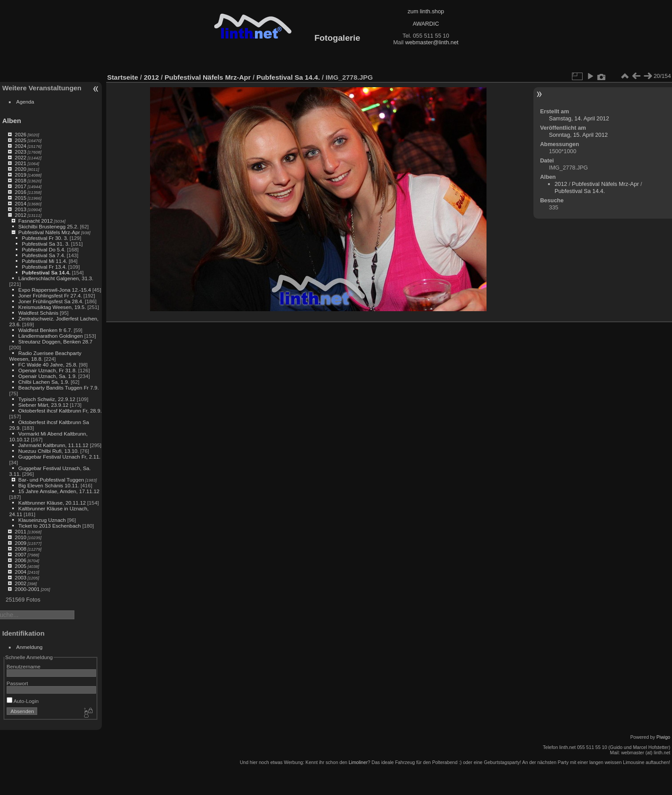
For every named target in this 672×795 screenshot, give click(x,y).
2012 (20, 215)
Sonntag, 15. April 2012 (578, 135)
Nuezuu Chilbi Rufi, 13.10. (48, 451)
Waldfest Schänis (38, 313)
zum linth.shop (426, 11)
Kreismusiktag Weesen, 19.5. (52, 307)
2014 (20, 203)
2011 (20, 531)
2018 (20, 180)
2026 (20, 134)
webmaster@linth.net (432, 42)
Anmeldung (30, 647)
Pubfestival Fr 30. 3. (45, 238)
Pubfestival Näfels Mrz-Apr (49, 232)
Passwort (17, 683)
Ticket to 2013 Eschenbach (50, 526)
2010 (20, 537)
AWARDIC (426, 24)
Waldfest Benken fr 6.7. (45, 330)
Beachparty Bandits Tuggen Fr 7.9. (58, 388)
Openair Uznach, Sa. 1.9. (47, 376)
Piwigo (663, 737)
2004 (20, 572)
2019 (20, 175)
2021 (20, 163)
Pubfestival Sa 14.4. (46, 272)
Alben (12, 121)
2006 (20, 560)
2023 (20, 152)
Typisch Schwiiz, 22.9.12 (47, 399)
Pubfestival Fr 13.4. (44, 267)
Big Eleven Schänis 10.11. (48, 485)
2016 (20, 192)
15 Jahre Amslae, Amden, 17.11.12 (59, 491)
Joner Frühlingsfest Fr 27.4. (50, 295)
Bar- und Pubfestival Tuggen (51, 480)
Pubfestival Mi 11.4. (44, 261)
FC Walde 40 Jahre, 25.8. (48, 365)
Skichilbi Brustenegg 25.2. (48, 226)
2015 (20, 198)
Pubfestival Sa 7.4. (43, 255)
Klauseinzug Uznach (42, 520)
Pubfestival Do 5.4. (44, 249)
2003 (20, 577)
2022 (20, 157)
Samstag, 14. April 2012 (579, 118)
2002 (20, 583)
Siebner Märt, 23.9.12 (43, 405)
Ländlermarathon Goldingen (50, 336)
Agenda (25, 102)
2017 (20, 186)
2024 (20, 146)
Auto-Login (23, 701)
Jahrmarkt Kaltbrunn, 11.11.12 (53, 445)
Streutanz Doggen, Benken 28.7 (55, 342)
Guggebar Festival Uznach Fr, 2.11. (59, 457)
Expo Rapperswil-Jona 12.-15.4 (54, 290)
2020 (20, 169)
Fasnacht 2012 (35, 221)
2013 (20, 209)
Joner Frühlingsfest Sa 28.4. (51, 301)
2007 (20, 554)
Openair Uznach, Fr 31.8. (47, 370)
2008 (20, 549)
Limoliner (358, 762)
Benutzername (24, 666)
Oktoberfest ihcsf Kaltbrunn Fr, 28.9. (60, 411)
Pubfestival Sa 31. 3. (46, 244)
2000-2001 (27, 589)
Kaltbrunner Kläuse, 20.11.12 (52, 503)
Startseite (123, 77)
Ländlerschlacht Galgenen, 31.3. (56, 278)
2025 (20, 140)
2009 (20, 543)
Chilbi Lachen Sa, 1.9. (44, 382)
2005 (20, 566)
